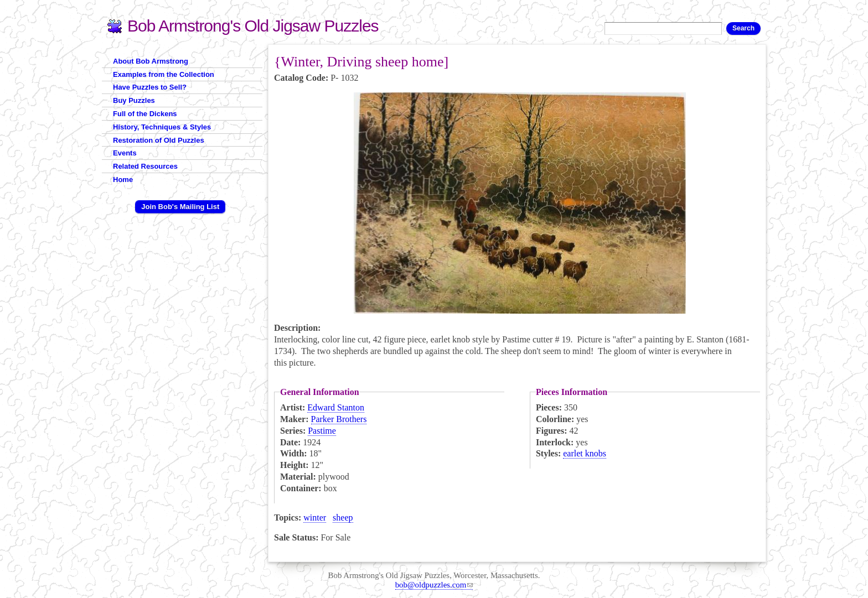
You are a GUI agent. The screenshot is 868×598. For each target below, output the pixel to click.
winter (315, 518)
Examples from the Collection (164, 74)
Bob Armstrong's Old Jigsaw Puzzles (253, 26)
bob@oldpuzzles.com (434, 585)
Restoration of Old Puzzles (159, 140)
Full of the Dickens (145, 114)
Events (125, 153)
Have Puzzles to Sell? (150, 87)
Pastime (322, 431)
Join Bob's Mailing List (180, 207)
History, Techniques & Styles (162, 127)
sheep (343, 518)
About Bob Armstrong (151, 61)
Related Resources (145, 166)
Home (123, 180)
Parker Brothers (339, 419)
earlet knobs (585, 453)
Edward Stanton (336, 407)
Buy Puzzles (134, 100)
